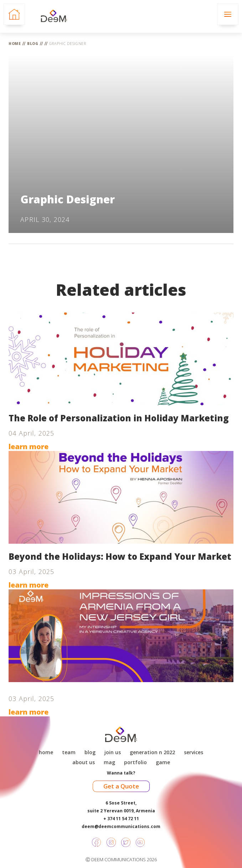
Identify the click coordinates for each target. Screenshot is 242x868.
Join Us (113, 752)
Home (15, 44)
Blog (33, 44)
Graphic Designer (68, 44)
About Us (84, 762)
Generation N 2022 (152, 752)
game (163, 762)
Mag (109, 762)
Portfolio (135, 762)
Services (194, 752)
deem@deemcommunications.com (121, 826)
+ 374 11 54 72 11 (121, 819)
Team (69, 752)
